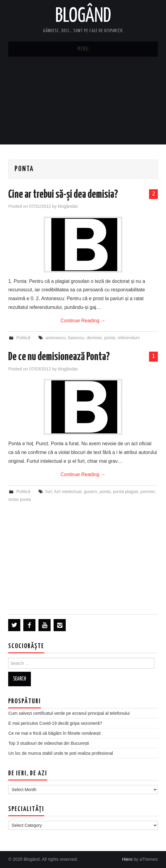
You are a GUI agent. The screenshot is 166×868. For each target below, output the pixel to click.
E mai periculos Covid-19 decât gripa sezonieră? (55, 723)
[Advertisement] (83, 102)
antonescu (55, 338)
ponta (110, 338)
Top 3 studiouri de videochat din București (48, 743)
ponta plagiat (125, 492)
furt (49, 492)
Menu (83, 49)
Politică (23, 338)
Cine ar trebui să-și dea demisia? (63, 195)
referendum (129, 338)
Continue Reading (83, 321)
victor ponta (19, 499)
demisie (94, 338)
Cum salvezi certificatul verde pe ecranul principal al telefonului (69, 713)
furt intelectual (68, 492)
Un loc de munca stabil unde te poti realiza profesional (61, 753)
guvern (91, 492)
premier (148, 492)
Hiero (127, 859)
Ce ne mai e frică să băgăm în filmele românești (54, 733)
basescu (76, 338)
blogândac (68, 206)
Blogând (83, 16)
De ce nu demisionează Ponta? (59, 357)
